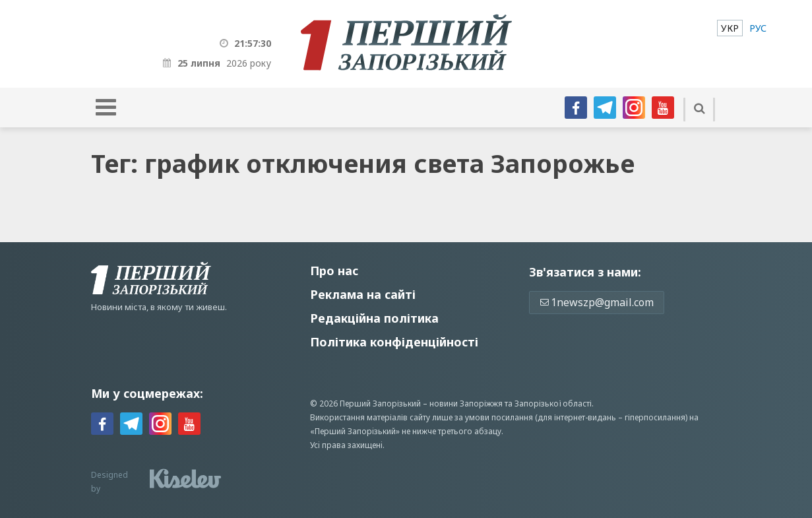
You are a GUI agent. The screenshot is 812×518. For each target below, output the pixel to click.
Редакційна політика (374, 318)
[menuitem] (730, 28)
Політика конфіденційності (394, 342)
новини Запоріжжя (466, 404)
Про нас (334, 271)
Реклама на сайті (363, 294)
